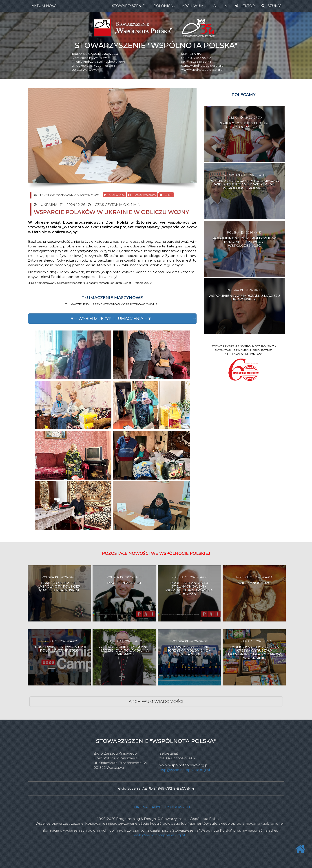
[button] (112, 319)
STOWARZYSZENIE (129, 6)
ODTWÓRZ (114, 195)
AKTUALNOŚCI (45, 6)
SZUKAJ (273, 6)
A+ (216, 6)
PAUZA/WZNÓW (142, 195)
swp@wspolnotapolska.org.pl (203, 66)
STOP (166, 195)
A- (227, 6)
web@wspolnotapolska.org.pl (159, 835)
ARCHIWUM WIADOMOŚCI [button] (156, 702)
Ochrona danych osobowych (159, 807)
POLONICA (164, 6)
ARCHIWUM (194, 6)
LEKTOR (245, 6)
